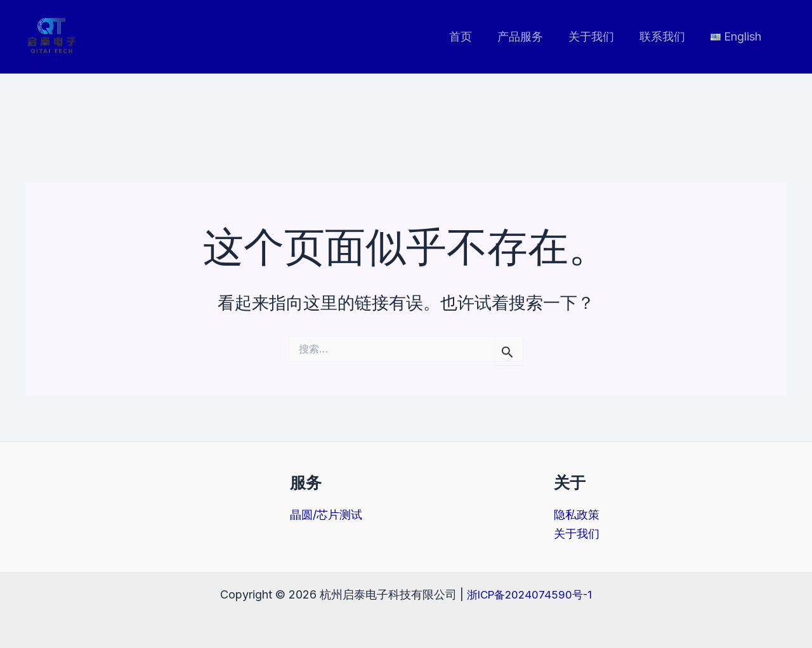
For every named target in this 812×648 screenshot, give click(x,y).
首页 (472, 36)
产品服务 (529, 36)
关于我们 (598, 36)
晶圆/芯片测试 (326, 515)
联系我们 (666, 36)
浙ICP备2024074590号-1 (529, 594)
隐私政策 (577, 515)
